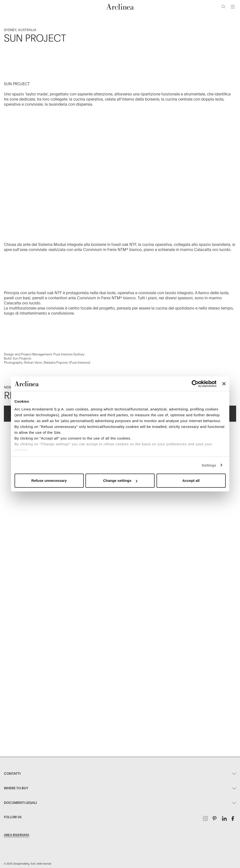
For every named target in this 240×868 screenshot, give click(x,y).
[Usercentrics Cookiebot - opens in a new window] (195, 384)
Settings (209, 465)
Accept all (191, 481)
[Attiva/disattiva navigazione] (233, 7)
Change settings (120, 481)
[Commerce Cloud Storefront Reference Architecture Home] (120, 7)
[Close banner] (224, 384)
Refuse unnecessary (49, 481)
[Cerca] (224, 8)
